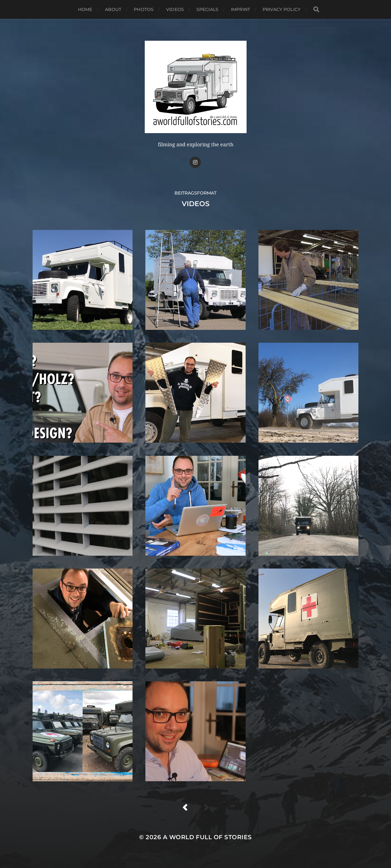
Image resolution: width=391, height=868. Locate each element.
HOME (85, 9)
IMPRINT (240, 9)
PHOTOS (144, 9)
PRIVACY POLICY (282, 9)
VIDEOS (175, 9)
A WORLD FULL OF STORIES (207, 837)
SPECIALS (207, 9)
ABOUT (113, 9)
